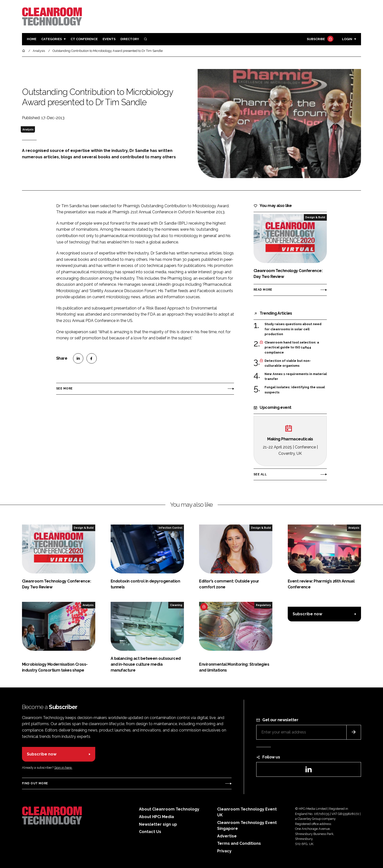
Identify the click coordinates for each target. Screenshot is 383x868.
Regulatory (263, 605)
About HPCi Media (156, 817)
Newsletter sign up (158, 824)
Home (32, 39)
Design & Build (315, 217)
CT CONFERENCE (84, 39)
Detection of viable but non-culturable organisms (288, 363)
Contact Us (150, 832)
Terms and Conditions (239, 843)
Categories (52, 39)
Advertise (227, 836)
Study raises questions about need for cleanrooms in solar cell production (293, 329)
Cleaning (176, 605)
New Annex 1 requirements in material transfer (296, 377)
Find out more (35, 783)
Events (109, 39)
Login (347, 39)
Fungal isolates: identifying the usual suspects (295, 390)
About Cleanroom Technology (169, 809)
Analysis (28, 129)
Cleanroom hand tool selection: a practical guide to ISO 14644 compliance (292, 348)
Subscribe (319, 39)
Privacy (224, 851)
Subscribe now (307, 614)
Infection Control (170, 528)
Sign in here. (63, 768)
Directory (130, 39)
